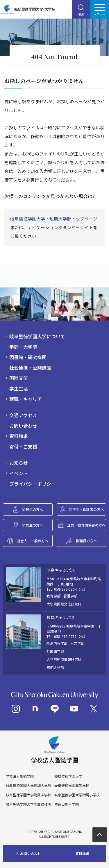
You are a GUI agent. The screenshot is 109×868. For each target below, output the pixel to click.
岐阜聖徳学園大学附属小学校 (77, 795)
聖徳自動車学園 (67, 804)
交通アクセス (23, 415)
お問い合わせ (23, 426)
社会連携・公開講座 (30, 368)
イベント (19, 473)
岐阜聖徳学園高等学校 (72, 786)
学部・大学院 (23, 347)
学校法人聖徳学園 (20, 776)
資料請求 (19, 436)
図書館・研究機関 (28, 357)
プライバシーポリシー (33, 484)
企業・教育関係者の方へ (86, 525)
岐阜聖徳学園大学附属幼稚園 (28, 804)
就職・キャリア (26, 399)
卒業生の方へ (33, 525)
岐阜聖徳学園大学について (37, 336)
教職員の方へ (86, 541)
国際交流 (19, 378)
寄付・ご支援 (23, 446)
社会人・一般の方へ (33, 541)
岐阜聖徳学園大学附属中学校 (28, 795)
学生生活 (19, 388)
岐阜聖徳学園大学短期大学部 (28, 786)
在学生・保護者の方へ (86, 509)
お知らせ (19, 463)
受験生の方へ (33, 509)
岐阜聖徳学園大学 (68, 776)
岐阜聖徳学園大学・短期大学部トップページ (54, 219)
